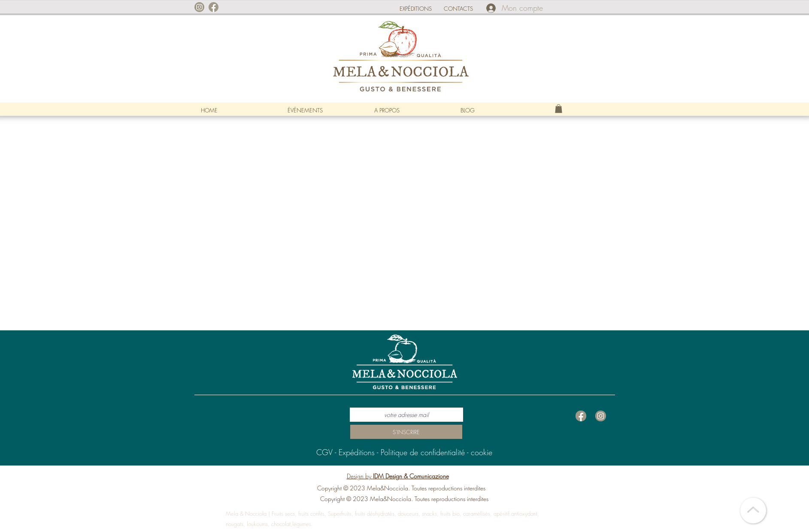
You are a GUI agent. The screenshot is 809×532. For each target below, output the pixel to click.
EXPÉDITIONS (416, 9)
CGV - (326, 452)
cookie (482, 452)
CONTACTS (458, 9)
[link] (559, 109)
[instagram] (199, 7)
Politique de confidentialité (423, 452)
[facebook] (214, 7)
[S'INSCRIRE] (406, 432)
